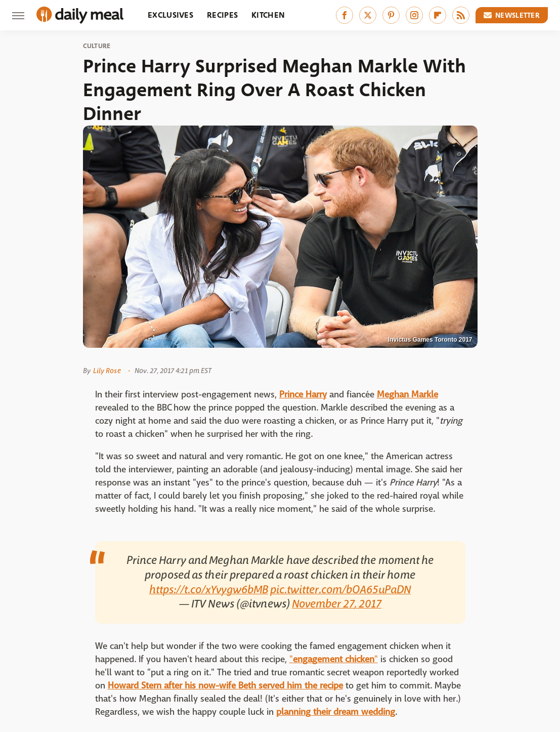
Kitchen (268, 15)
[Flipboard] (438, 15)
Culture (97, 46)
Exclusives (170, 15)
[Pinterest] (391, 15)
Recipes (222, 15)
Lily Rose (107, 371)
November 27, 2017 (337, 604)
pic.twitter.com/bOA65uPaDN (340, 590)
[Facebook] (344, 15)
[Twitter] (368, 15)
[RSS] (461, 15)
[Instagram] (414, 15)
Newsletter (512, 15)
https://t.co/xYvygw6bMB (209, 590)
